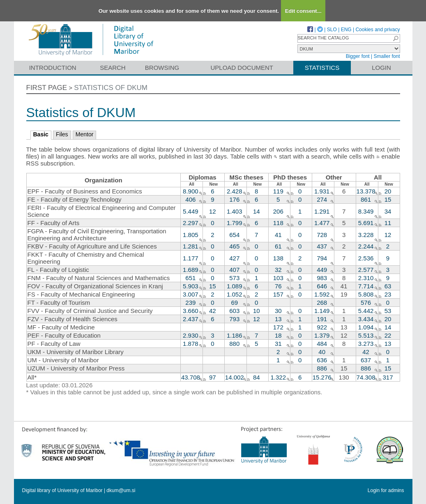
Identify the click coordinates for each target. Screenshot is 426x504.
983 (322, 278)
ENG (346, 30)
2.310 (366, 278)
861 (366, 199)
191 (322, 319)
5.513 (366, 335)
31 (278, 344)
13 (278, 319)
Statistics (322, 68)
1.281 (191, 246)
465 (234, 246)
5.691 (366, 223)
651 (190, 278)
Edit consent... (303, 11)
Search (113, 68)
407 (234, 270)
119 (278, 191)
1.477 (322, 223)
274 (322, 199)
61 (278, 246)
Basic (41, 134)
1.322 (278, 377)
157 (278, 294)
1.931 (322, 191)
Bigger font (358, 56)
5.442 (366, 311)
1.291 (322, 211)
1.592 (322, 294)
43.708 (191, 377)
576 (366, 303)
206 (278, 211)
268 (322, 303)
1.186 (235, 335)
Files (62, 134)
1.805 (191, 235)
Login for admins (386, 490)
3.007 (191, 294)
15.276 (322, 377)
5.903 (191, 286)
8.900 (191, 191)
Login (381, 68)
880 (234, 344)
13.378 (366, 191)
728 (322, 235)
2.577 (366, 270)
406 (190, 199)
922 (322, 327)
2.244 (366, 246)
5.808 (366, 294)
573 (234, 278)
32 (278, 270)
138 (278, 258)
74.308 (366, 377)
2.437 (191, 319)
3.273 (366, 344)
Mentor (85, 134)
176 (234, 199)
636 (322, 360)
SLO (332, 30)
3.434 (366, 319)
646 (322, 286)
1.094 (366, 327)
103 (278, 278)
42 (366, 352)
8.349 (366, 211)
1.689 (191, 270)
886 (322, 368)
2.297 (191, 223)
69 (234, 303)
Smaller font (387, 56)
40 (322, 352)
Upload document (242, 68)
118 (278, 223)
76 (278, 286)
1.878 (191, 344)
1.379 (322, 335)
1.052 (235, 294)
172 (278, 327)
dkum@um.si (121, 490)
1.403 (235, 211)
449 (322, 270)
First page (47, 88)
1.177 (191, 258)
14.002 (235, 377)
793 (234, 319)
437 (322, 246)
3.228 (366, 235)
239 (190, 303)
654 (234, 235)
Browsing (162, 68)
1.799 (235, 223)
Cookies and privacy (378, 30)
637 (366, 360)
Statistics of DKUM (111, 88)
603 (234, 311)
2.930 (191, 335)
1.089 (235, 286)
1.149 (322, 311)
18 (278, 335)
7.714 (366, 286)
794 (322, 258)
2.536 (366, 258)
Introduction (53, 68)
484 (322, 344)
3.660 (191, 311)
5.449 (191, 211)
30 (278, 311)
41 (278, 235)
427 (234, 258)
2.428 (235, 191)
